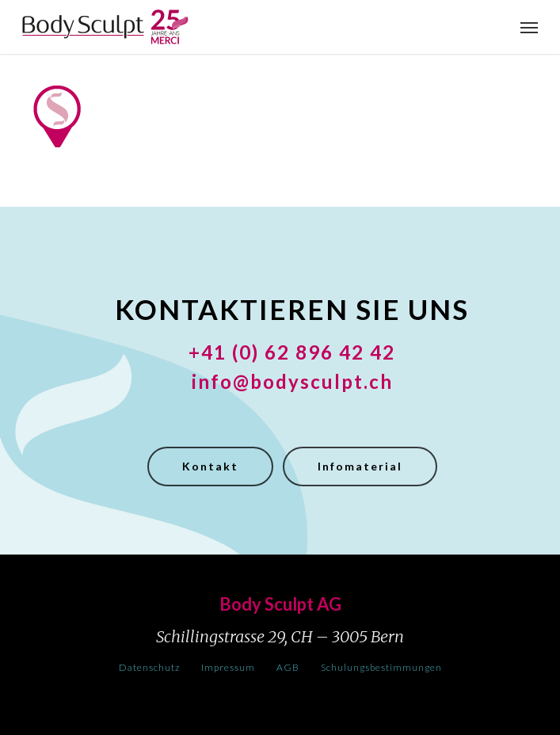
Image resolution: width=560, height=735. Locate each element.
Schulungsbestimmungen (381, 667)
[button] (529, 27)
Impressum (228, 667)
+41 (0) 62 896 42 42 (292, 352)
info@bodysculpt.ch (292, 381)
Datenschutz (149, 667)
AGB (288, 667)
